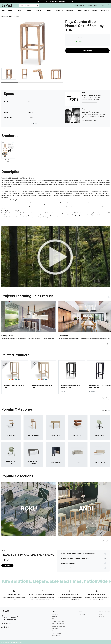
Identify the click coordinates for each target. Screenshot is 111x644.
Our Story (82, 613)
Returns (54, 618)
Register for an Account (58, 625)
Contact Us (7, 565)
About (90, 5)
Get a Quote (87, 51)
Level (11, 642)
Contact (103, 5)
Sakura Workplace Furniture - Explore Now (56, 1)
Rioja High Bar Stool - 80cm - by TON (14, 386)
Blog (100, 613)
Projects (96, 5)
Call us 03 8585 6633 (80, 5)
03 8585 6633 (8, 623)
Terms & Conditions (57, 633)
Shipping (54, 616)
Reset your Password (58, 623)
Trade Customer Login (58, 621)
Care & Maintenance (57, 630)
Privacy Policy (56, 635)
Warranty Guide (56, 628)
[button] (72, 1)
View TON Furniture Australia (89, 102)
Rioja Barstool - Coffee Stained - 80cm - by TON (100, 387)
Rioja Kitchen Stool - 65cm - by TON (42, 386)
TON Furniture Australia (9, 383)
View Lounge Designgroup (89, 120)
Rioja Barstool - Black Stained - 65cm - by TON (71, 386)
